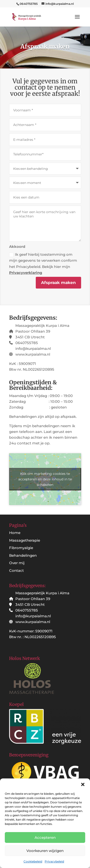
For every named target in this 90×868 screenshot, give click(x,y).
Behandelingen (23, 555)
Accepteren (45, 837)
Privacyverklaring (26, 273)
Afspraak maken (58, 283)
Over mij (17, 563)
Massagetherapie (25, 540)
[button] (83, 784)
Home (15, 533)
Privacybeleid (54, 861)
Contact (16, 570)
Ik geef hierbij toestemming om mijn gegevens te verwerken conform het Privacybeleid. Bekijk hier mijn (43, 264)
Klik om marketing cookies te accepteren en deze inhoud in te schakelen (45, 479)
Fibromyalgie (21, 548)
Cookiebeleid (33, 861)
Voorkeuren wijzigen (45, 851)
